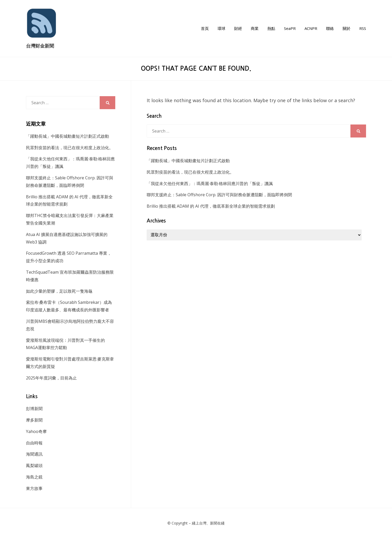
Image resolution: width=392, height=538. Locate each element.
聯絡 (330, 28)
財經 (238, 28)
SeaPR (290, 28)
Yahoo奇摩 (36, 431)
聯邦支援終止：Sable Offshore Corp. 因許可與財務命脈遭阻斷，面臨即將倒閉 (219, 195)
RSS (363, 28)
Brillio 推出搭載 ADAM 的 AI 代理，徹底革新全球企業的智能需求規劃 (211, 206)
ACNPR (311, 28)
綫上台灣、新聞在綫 (208, 523)
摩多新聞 (34, 420)
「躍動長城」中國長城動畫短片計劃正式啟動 (188, 161)
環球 (221, 28)
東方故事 (34, 488)
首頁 (205, 28)
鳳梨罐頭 (34, 465)
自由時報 (34, 443)
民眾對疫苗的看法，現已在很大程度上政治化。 (190, 172)
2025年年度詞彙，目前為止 (51, 378)
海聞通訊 (34, 454)
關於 (347, 28)
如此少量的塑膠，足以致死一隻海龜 (59, 291)
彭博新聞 (34, 409)
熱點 (271, 28)
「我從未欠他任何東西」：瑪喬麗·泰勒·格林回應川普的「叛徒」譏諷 (210, 183)
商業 (255, 28)
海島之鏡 (34, 477)
